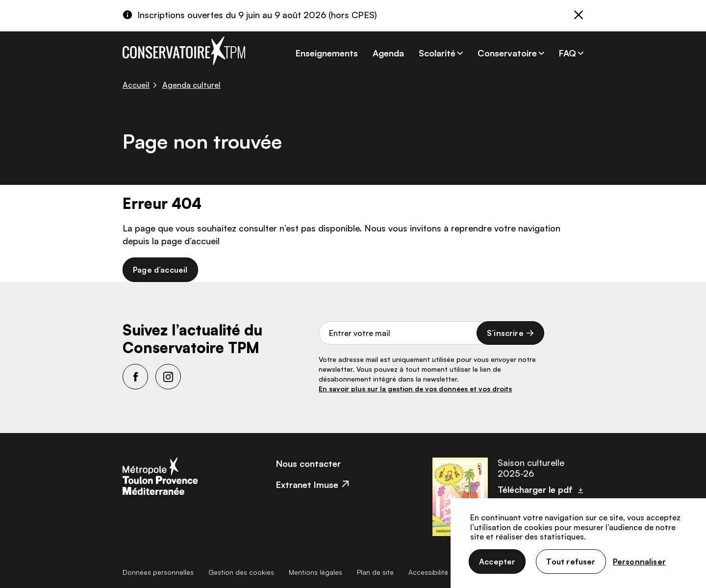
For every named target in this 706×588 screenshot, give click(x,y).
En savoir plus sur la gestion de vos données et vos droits (415, 389)
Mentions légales (315, 572)
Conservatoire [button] (507, 53)
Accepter (497, 562)
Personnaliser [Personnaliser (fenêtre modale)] (639, 562)
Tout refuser (571, 562)
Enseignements (327, 53)
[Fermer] (579, 16)
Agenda (388, 53)
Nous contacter (308, 463)
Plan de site (375, 572)
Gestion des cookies (241, 572)
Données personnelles (158, 572)
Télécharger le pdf (535, 489)
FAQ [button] (567, 53)
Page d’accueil (160, 270)
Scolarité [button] (437, 53)
